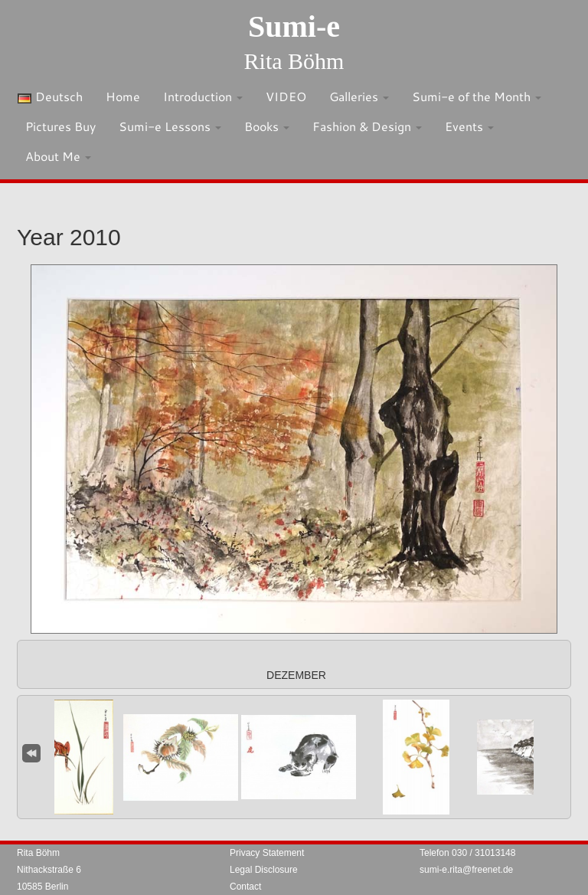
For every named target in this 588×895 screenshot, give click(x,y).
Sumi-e (294, 26)
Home (123, 96)
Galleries (359, 96)
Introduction (203, 96)
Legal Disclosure (264, 870)
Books (267, 126)
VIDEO (286, 96)
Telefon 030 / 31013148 (467, 853)
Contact (245, 887)
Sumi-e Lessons (170, 126)
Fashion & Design (367, 126)
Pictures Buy (60, 126)
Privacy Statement (267, 853)
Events (469, 126)
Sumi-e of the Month (477, 96)
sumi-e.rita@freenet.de (466, 870)
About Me (58, 156)
